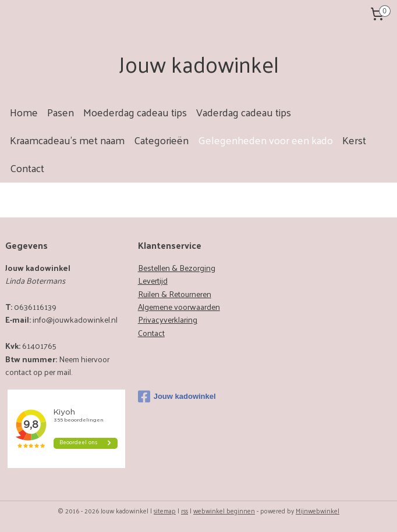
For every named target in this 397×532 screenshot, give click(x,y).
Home (24, 112)
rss (185, 510)
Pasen (61, 112)
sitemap (165, 510)
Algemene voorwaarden (179, 307)
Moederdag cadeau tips (135, 112)
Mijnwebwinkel (318, 510)
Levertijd (153, 281)
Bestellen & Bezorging (177, 268)
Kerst (354, 140)
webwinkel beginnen (224, 510)
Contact (27, 168)
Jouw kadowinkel (177, 397)
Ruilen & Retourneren (175, 294)
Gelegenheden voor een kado (265, 140)
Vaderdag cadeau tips (244, 112)
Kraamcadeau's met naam (67, 140)
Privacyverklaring (168, 319)
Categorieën (161, 140)
